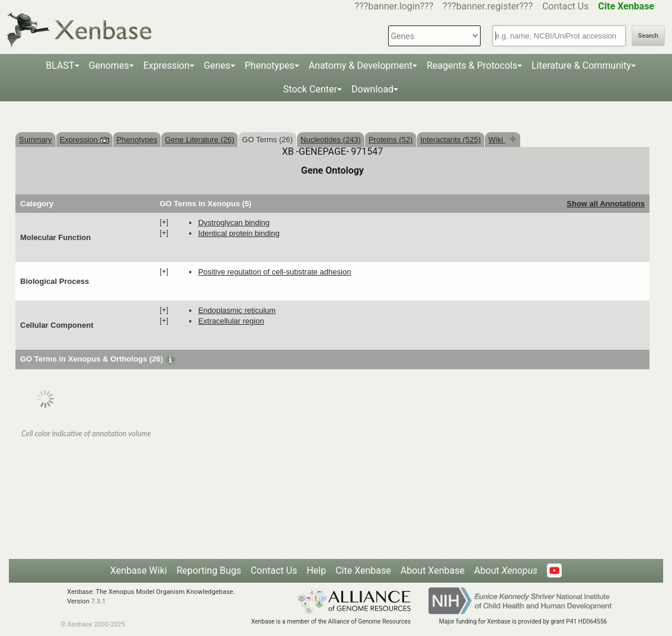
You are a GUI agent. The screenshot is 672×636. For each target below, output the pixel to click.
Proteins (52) (391, 140)
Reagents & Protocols (472, 65)
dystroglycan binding (234, 223)
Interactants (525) (450, 140)
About (506, 571)
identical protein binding (239, 233)
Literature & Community (581, 65)
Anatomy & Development (361, 65)
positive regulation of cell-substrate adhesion (274, 272)
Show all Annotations (606, 204)
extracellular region (231, 321)
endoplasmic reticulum (237, 310)
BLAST (60, 65)
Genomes (109, 65)
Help (316, 571)
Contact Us (566, 6)
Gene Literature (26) (199, 140)
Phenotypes (270, 65)
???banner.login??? (394, 6)
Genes (217, 65)
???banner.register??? (488, 6)
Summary (36, 140)
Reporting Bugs (209, 571)
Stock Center (310, 89)
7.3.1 (99, 601)
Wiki (497, 140)
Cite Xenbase (363, 571)
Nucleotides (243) (331, 140)
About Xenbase (433, 571)
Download (372, 89)
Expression (167, 65)
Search (648, 36)
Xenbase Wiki (139, 571)
